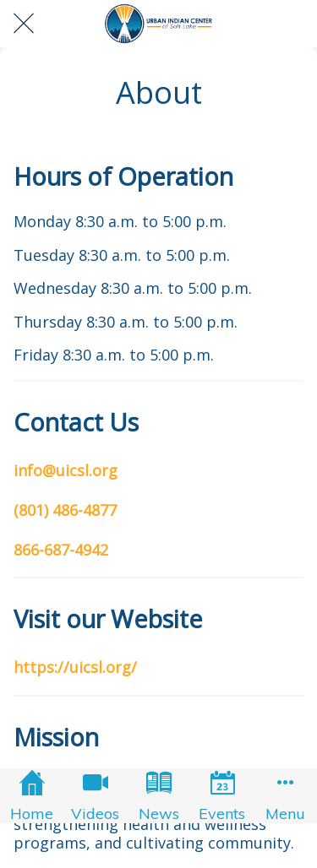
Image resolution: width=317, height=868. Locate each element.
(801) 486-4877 (65, 510)
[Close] (24, 24)
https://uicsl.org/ (75, 667)
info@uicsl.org (66, 470)
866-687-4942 (61, 550)
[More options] (285, 796)
